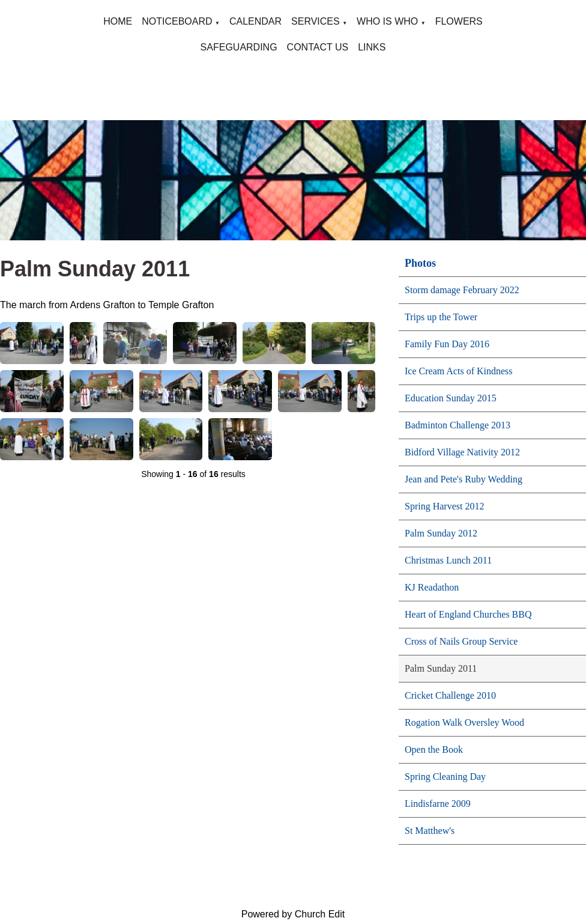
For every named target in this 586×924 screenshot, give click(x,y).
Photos (420, 263)
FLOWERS (459, 21)
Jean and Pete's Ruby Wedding (464, 479)
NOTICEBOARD (177, 21)
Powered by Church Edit (293, 914)
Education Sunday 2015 (451, 398)
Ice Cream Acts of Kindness (459, 371)
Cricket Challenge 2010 (450, 695)
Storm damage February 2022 (462, 290)
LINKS (372, 47)
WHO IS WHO (387, 21)
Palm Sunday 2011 (441, 668)
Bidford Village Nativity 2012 (462, 452)
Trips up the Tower (441, 317)
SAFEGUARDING (239, 47)
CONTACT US (318, 47)
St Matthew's (430, 831)
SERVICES (316, 21)
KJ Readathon (432, 587)
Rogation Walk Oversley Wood (464, 722)
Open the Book (434, 749)
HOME (118, 21)
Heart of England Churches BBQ (468, 614)
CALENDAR (255, 21)
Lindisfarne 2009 (438, 804)
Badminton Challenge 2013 (458, 425)
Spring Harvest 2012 (444, 506)
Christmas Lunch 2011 (448, 560)
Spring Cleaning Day (445, 777)
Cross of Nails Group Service (461, 641)
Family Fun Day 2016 (447, 344)
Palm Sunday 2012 (441, 533)
